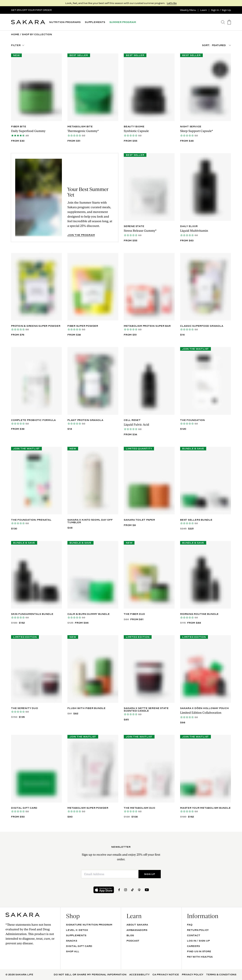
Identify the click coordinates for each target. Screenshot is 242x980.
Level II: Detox (77, 930)
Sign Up (226, 10)
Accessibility (139, 974)
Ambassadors (137, 930)
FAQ (190, 925)
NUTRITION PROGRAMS (65, 22)
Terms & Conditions (221, 974)
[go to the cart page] (229, 22)
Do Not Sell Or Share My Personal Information (90, 974)
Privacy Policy (193, 974)
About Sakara (137, 925)
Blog (130, 935)
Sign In (215, 10)
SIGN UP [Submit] (150, 874)
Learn (204, 10)
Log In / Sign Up (198, 941)
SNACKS (72, 941)
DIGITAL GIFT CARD (79, 946)
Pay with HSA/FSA (200, 957)
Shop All (73, 951)
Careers (193, 946)
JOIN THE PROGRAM (81, 235)
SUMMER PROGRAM (123, 22)
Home (15, 34)
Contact (194, 935)
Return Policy (198, 930)
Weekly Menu (188, 10)
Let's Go (172, 3)
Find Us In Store (199, 951)
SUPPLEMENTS (95, 22)
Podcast (133, 941)
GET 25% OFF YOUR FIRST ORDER (31, 10)
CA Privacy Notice (166, 974)
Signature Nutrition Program (89, 925)
